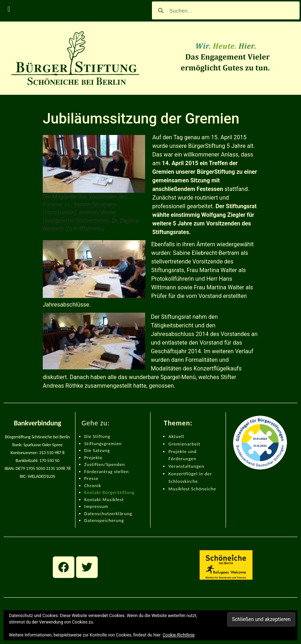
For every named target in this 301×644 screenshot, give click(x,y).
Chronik (93, 486)
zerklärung (121, 514)
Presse (92, 478)
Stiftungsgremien (103, 444)
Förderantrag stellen (107, 472)
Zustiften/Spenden (105, 464)
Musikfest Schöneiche (192, 489)
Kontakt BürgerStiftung (110, 492)
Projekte (94, 458)
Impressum (96, 506)
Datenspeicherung (104, 520)
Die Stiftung (98, 436)
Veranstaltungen (186, 466)
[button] (9, 9)
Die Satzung (97, 450)
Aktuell (176, 436)
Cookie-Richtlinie (179, 635)
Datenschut (97, 514)
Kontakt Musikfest (104, 500)
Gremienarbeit (184, 444)
